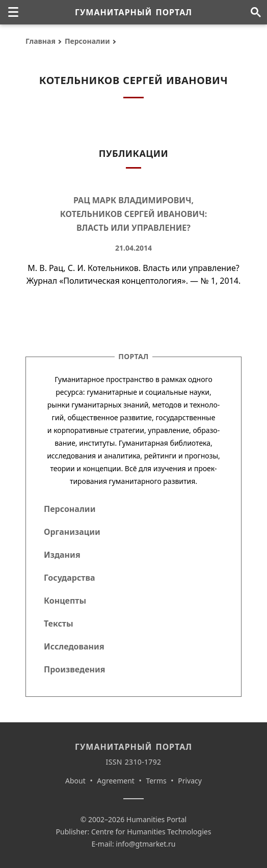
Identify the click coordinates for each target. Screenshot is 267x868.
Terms (156, 781)
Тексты (59, 623)
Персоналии (87, 41)
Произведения (75, 669)
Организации (72, 532)
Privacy (190, 781)
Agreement (116, 781)
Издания (62, 555)
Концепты (65, 601)
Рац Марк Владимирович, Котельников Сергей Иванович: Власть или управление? (133, 214)
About (75, 781)
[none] (13, 12)
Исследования (74, 646)
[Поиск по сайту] (256, 12)
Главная (41, 41)
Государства (69, 578)
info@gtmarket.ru (145, 844)
